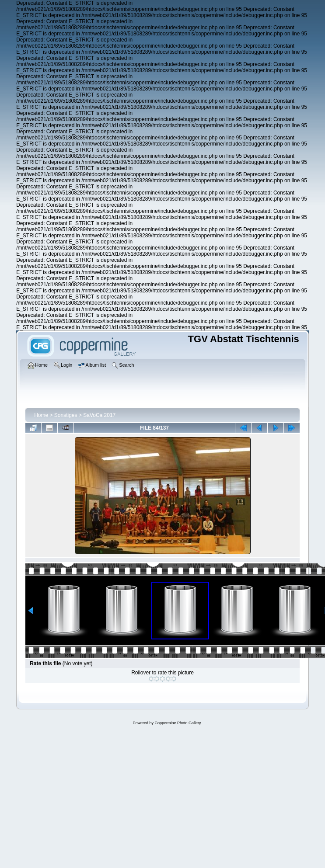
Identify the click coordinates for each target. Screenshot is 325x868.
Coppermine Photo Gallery (178, 723)
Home (41, 415)
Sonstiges (66, 415)
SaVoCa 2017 (99, 415)
